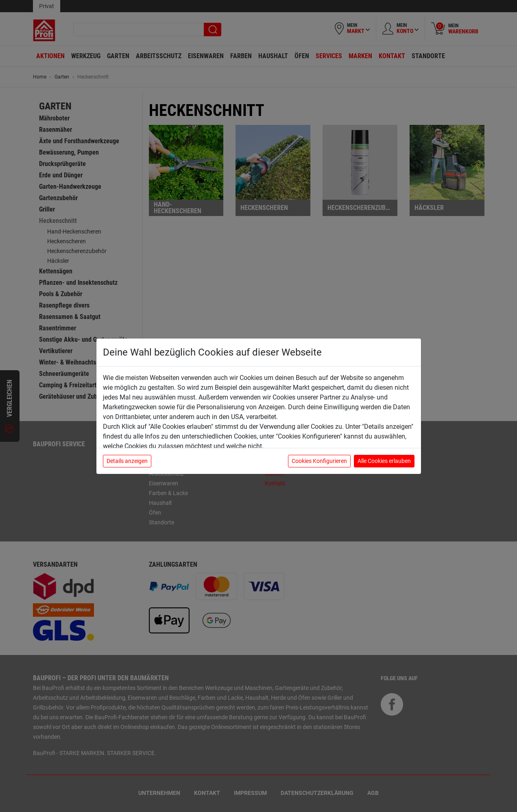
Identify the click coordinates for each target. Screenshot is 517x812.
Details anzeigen (127, 461)
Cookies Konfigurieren (319, 461)
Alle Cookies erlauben (384, 461)
